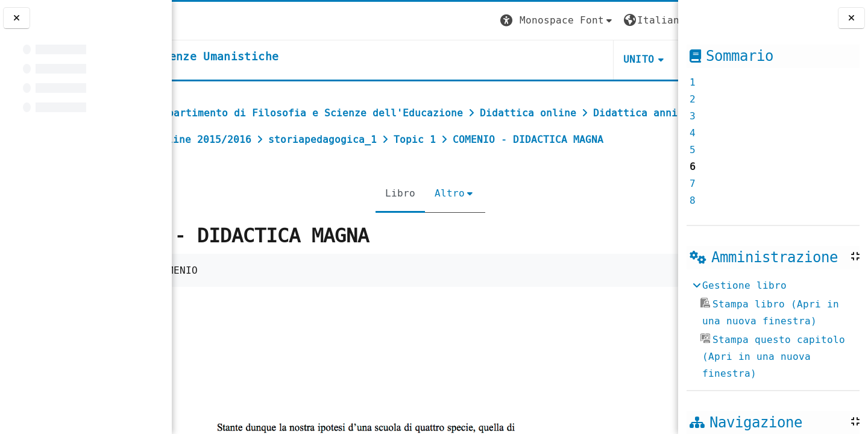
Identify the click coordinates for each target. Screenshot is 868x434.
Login (653, 20)
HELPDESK (604, 59)
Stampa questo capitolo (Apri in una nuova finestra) (773, 357)
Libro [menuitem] (395, 220)
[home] (273, 57)
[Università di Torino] (209, 20)
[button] (453, 21)
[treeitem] (773, 330)
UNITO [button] (534, 59)
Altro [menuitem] (444, 220)
